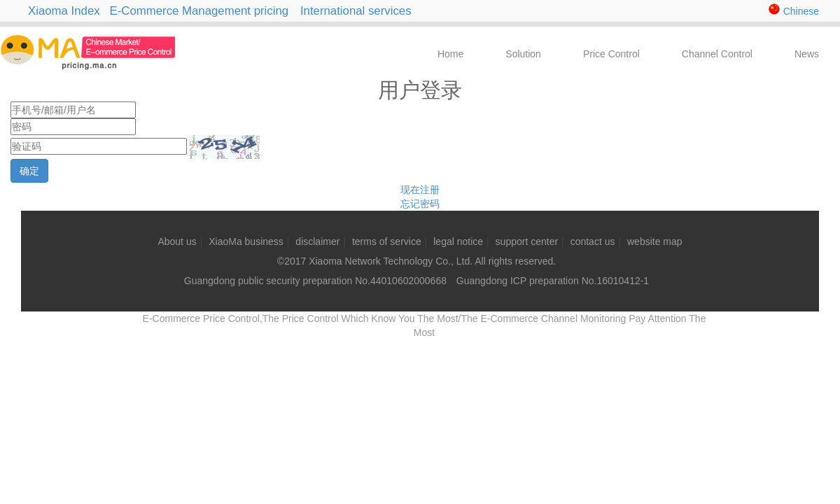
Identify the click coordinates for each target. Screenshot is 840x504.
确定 (29, 171)
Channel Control (717, 54)
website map (655, 241)
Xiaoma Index (64, 11)
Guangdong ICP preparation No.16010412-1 (551, 281)
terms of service (387, 241)
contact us (593, 241)
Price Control (611, 54)
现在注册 (420, 190)
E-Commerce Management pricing (199, 11)
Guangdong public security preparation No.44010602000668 (315, 281)
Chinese (794, 11)
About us (177, 241)
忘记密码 (420, 204)
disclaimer (317, 241)
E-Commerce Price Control (74, 74)
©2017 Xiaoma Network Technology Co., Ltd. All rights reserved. (416, 261)
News (807, 54)
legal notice (458, 241)
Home (450, 54)
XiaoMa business (246, 241)
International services (361, 11)
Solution (523, 54)
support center (527, 241)
